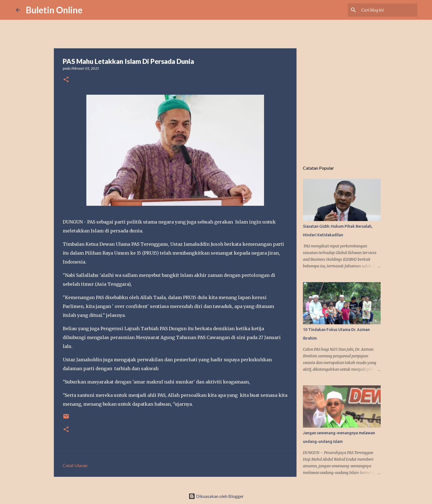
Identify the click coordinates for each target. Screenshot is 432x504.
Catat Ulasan (75, 465)
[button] (66, 80)
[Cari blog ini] (388, 10)
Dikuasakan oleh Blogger (216, 496)
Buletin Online (54, 10)
